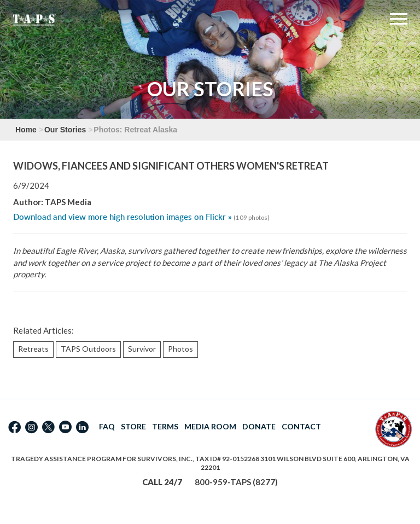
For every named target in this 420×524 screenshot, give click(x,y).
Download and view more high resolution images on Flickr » (122, 217)
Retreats (33, 349)
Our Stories (65, 130)
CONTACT (301, 426)
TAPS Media (68, 202)
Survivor (142, 349)
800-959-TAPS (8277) (236, 482)
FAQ (107, 426)
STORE (133, 426)
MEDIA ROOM (210, 426)
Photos (180, 349)
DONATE (259, 426)
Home (26, 130)
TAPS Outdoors (88, 349)
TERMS (165, 426)
